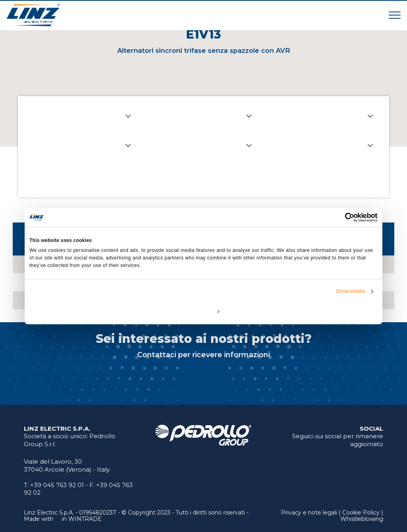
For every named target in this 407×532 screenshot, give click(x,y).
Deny (86, 311)
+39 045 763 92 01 (57, 485)
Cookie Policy (361, 513)
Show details (351, 291)
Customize (204, 311)
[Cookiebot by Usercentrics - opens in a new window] (343, 217)
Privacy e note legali (309, 513)
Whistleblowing (362, 519)
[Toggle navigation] (395, 15)
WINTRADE (85, 519)
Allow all (321, 311)
